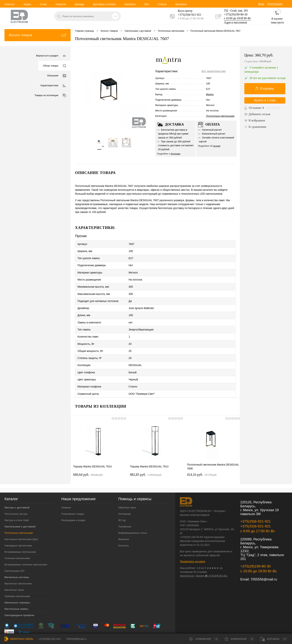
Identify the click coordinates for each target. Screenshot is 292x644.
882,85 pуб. (146, 457)
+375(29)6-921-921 (255, 504)
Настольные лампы (16, 591)
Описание (57, 76)
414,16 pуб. (202, 457)
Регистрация (275, 4)
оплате (217, 146)
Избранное (240, 639)
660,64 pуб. (88, 457)
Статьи (162, 4)
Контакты (181, 4)
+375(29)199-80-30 (236, 14)
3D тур (122, 503)
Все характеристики (214, 71)
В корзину (265, 88)
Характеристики (53, 86)
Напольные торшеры (17, 585)
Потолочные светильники (220, 116)
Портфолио (125, 509)
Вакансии (124, 522)
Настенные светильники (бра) (21, 522)
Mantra (210, 94)
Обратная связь (127, 490)
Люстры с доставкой (17, 490)
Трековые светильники (17, 579)
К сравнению (255, 127)
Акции (27, 4)
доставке (176, 154)
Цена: (266, 58)
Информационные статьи (133, 515)
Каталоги (130, 4)
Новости (61, 4)
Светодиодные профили (19, 598)
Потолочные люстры (16, 496)
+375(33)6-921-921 (255, 508)
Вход (261, 4)
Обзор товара (54, 66)
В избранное (255, 120)
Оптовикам (124, 496)
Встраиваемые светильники (20, 534)
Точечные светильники (17, 541)
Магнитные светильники (18, 566)
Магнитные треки (14, 572)
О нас (43, 4)
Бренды (79, 4)
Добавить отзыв (257, 114)
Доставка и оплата (104, 4)
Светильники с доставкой (20, 509)
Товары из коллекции (50, 95)
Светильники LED (14, 553)
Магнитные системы (17, 560)
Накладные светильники (18, 528)
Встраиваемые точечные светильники (26, 547)
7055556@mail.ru (264, 562)
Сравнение (204, 639)
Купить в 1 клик (265, 100)
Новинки (10, 4)
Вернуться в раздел (51, 56)
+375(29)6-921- (187, 15)
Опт (147, 4)
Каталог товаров (38, 35)
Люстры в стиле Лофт (17, 503)
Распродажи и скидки (73, 503)
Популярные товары (73, 496)
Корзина (274, 639)
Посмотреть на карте (193, 544)
